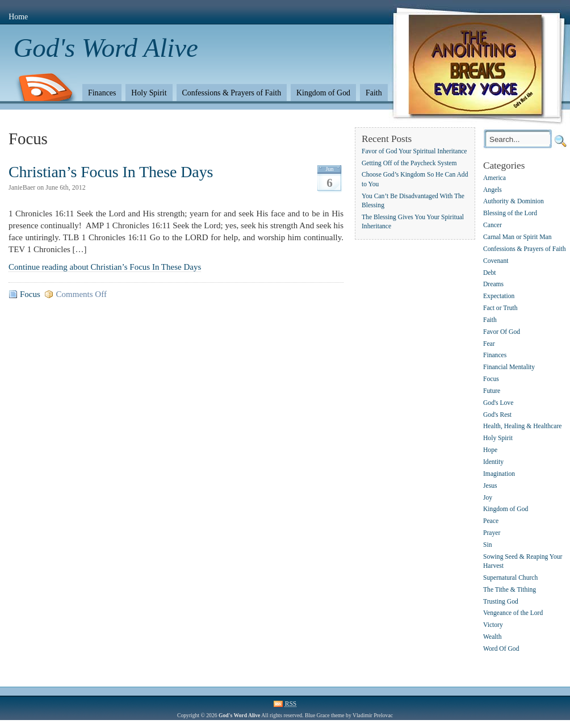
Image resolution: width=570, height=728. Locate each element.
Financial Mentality (509, 368)
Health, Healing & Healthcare (522, 427)
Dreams (493, 285)
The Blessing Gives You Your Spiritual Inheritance (413, 222)
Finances (102, 93)
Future (492, 391)
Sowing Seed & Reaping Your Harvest (523, 561)
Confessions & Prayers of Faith (232, 93)
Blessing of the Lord (510, 214)
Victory (493, 626)
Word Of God (501, 649)
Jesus (490, 486)
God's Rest (497, 415)
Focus (30, 294)
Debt (490, 273)
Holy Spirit (149, 93)
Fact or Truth (500, 308)
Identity (493, 462)
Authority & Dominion (514, 202)
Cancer (493, 225)
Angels (493, 190)
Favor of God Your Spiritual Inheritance (414, 151)
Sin (487, 545)
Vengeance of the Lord (513, 614)
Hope (490, 450)
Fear (489, 344)
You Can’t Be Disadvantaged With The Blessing (413, 201)
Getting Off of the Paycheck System (409, 163)
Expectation (499, 297)
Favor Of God (502, 332)
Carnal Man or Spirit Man (517, 237)
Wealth (493, 637)
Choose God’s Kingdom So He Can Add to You (415, 180)
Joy (488, 498)
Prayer (492, 533)
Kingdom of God (323, 93)
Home (18, 17)
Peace (491, 522)
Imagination (499, 474)
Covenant (496, 261)
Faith (374, 93)
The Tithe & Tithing (510, 590)
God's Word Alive (106, 48)
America (494, 178)
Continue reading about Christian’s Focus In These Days (105, 267)
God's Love (498, 403)
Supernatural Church (510, 578)
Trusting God (501, 602)
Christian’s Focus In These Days (111, 172)
